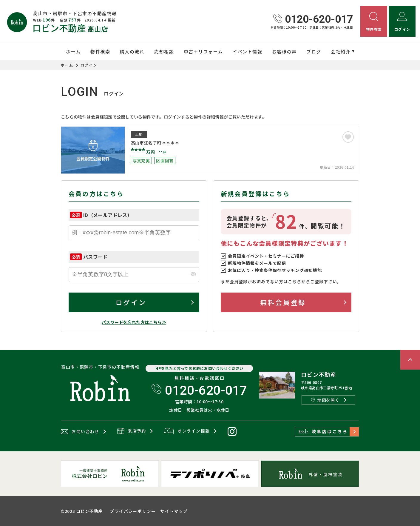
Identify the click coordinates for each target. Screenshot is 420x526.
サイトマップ (174, 511)
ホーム (73, 51)
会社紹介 (341, 51)
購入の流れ (132, 51)
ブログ (314, 51)
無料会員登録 (283, 302)
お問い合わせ (80, 432)
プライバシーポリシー (133, 511)
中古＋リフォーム (203, 51)
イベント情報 (247, 51)
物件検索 (100, 51)
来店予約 (132, 431)
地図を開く (325, 400)
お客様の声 (284, 51)
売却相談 (164, 51)
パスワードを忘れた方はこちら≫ (134, 322)
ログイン (131, 302)
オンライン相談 (187, 431)
